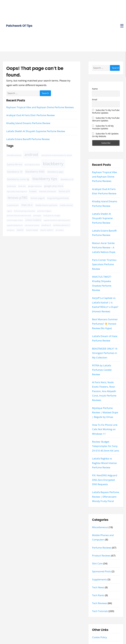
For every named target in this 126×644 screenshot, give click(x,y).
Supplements (99, 579)
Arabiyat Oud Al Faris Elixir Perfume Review (31, 115)
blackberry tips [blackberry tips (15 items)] (45, 179)
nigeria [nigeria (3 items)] (9, 211)
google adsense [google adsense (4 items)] (35, 186)
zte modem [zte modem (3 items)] (60, 230)
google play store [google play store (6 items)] (54, 186)
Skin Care (97, 563)
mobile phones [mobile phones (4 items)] (66, 205)
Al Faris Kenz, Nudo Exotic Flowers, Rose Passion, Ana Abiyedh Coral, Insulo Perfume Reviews (104, 391)
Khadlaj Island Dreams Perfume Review (28, 123)
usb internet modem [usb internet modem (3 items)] (32, 225)
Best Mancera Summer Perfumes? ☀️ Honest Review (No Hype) (105, 324)
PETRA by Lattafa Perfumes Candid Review (102, 370)
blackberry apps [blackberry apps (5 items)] (55, 172)
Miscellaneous (100, 527)
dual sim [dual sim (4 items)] (22, 186)
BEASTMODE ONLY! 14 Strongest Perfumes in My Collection (105, 353)
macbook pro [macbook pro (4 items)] (13, 205)
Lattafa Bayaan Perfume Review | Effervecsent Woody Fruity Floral (106, 497)
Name (95, 89)
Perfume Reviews (102, 548)
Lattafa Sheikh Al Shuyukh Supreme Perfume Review (36, 131)
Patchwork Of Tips (19, 26)
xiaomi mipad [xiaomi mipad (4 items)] (32, 230)
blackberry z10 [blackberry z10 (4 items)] (67, 179)
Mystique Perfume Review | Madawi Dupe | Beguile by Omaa (105, 412)
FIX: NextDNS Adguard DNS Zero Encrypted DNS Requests (105, 480)
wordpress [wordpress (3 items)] (11, 230)
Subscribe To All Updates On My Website (105, 135)
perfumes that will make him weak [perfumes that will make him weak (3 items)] (19, 216)
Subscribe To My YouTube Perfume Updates (106, 111)
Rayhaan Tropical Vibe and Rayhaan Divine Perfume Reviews (40, 107)
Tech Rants (98, 595)
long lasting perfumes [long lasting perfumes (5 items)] (58, 198)
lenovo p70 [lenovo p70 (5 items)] (64, 191)
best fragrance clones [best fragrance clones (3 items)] (32, 165)
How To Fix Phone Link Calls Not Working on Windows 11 (105, 429)
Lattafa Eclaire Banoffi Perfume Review (28, 139)
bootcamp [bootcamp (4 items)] (11, 186)
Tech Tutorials (100, 611)
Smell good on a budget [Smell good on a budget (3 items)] (52, 216)
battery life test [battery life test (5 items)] (15, 164)
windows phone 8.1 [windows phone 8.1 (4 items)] (62, 225)
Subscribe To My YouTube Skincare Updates (106, 119)
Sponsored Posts (102, 571)
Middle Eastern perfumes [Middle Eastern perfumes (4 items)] (46, 205)
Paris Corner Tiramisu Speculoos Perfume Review (104, 264)
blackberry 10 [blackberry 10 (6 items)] (15, 172)
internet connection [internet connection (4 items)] (48, 191)
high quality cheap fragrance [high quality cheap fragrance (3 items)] (17, 192)
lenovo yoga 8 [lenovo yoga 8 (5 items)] (38, 198)
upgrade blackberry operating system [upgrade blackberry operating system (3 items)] (57, 220)
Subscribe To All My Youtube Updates (103, 127)
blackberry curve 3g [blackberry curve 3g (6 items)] (18, 179)
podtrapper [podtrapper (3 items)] (37, 216)
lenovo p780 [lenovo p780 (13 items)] (17, 198)
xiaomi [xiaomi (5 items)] (20, 230)
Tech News (98, 587)
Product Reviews (101, 556)
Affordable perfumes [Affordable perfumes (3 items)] (14, 155)
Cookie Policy (99, 637)
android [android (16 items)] (31, 154)
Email (95, 100)
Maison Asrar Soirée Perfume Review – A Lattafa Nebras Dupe (104, 248)
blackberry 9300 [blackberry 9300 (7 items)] (35, 172)
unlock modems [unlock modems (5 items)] (33, 220)
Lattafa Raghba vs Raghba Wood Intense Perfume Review (104, 463)
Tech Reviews (100, 603)
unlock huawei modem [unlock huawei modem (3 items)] (15, 220)
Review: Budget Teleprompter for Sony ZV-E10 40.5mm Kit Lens (106, 446)
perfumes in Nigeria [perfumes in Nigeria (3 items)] (44, 211)
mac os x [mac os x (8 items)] (27, 205)
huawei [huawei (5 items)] (33, 191)
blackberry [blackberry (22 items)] (53, 164)
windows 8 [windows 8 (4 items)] (46, 225)
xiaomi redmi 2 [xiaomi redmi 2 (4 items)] (47, 230)
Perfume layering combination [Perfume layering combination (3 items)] (25, 211)
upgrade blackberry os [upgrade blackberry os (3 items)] (15, 225)
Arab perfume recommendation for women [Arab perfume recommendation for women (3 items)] (57, 155)
